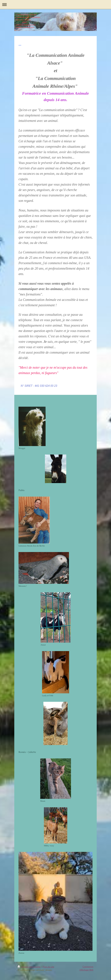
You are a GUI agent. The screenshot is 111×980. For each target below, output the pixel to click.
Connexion (88, 967)
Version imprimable (29, 967)
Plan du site (48, 967)
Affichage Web (86, 970)
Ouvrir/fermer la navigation (55, 4)
